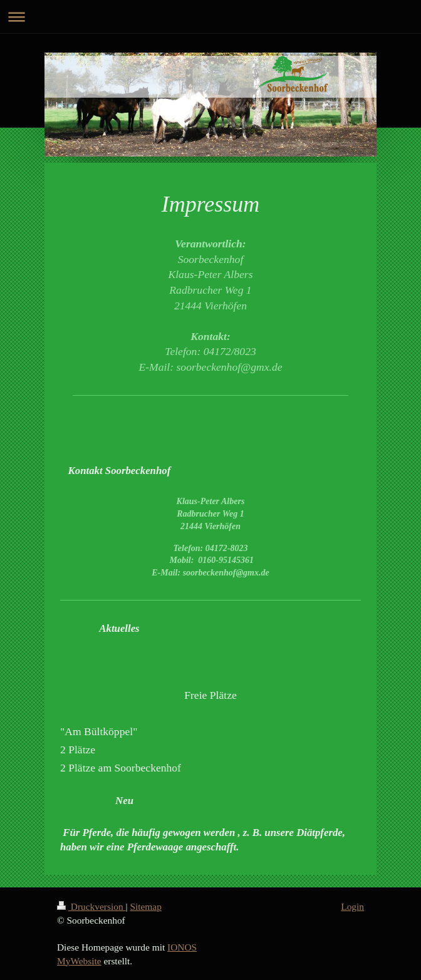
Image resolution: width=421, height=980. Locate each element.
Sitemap (145, 906)
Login (352, 906)
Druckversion (91, 906)
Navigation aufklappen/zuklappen (210, 17)
